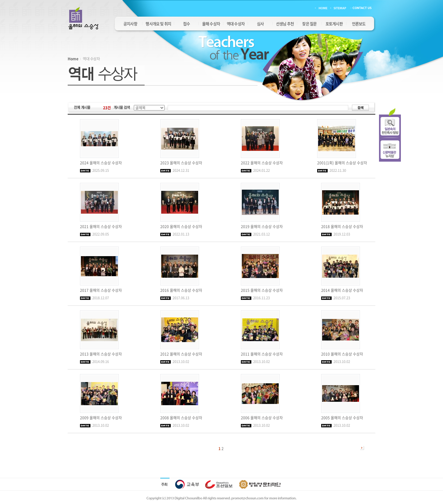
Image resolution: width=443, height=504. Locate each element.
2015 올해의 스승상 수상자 (262, 290)
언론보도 (359, 24)
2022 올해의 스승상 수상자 (262, 163)
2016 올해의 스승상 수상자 (181, 290)
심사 (260, 24)
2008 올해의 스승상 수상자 (181, 418)
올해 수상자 (211, 24)
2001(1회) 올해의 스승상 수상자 (342, 163)
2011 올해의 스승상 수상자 (262, 354)
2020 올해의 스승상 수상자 (181, 227)
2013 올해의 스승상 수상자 (101, 354)
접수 (186, 24)
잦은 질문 (309, 24)
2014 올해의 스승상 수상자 (342, 290)
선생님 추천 (285, 24)
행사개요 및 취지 (158, 24)
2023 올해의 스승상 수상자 (181, 163)
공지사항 (130, 24)
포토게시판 (334, 24)
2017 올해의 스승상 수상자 (101, 290)
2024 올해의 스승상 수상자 (101, 163)
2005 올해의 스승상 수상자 (342, 418)
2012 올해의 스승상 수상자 (181, 354)
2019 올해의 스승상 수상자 (262, 227)
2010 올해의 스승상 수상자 (342, 354)
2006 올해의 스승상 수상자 (262, 418)
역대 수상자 (236, 24)
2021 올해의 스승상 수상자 (101, 227)
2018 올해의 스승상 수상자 (342, 227)
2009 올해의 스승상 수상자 (101, 418)
